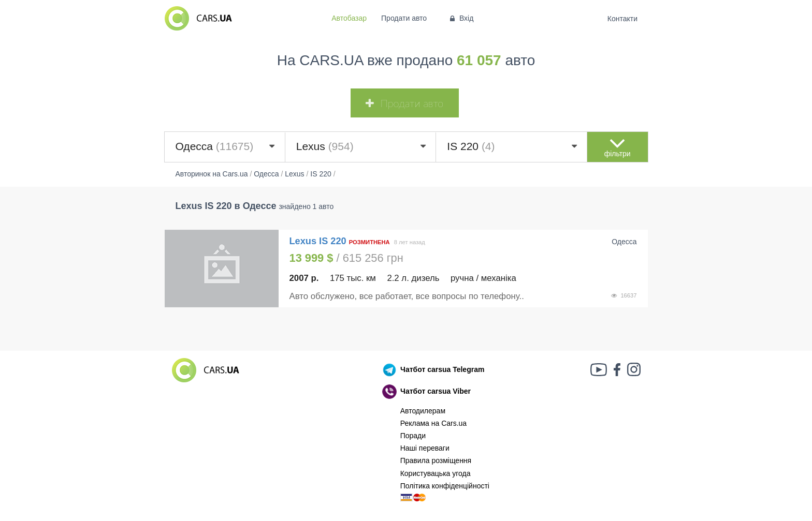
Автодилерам (423, 411)
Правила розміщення (436, 460)
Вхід (461, 18)
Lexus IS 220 (319, 241)
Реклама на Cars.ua (433, 423)
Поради (413, 436)
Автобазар (349, 18)
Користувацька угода (436, 473)
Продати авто (404, 18)
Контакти (622, 19)
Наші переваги (425, 448)
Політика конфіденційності (445, 486)
